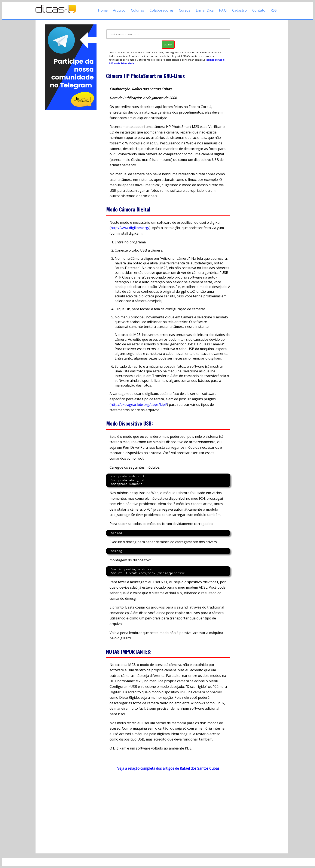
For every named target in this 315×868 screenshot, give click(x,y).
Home (103, 10)
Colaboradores (162, 10)
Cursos (185, 10)
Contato (259, 10)
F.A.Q (223, 10)
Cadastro (239, 10)
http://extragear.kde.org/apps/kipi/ (139, 405)
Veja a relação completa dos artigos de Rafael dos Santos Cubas (168, 768)
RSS (274, 10)
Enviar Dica (205, 10)
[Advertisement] (71, 175)
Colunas (137, 10)
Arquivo (119, 10)
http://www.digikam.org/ (130, 228)
